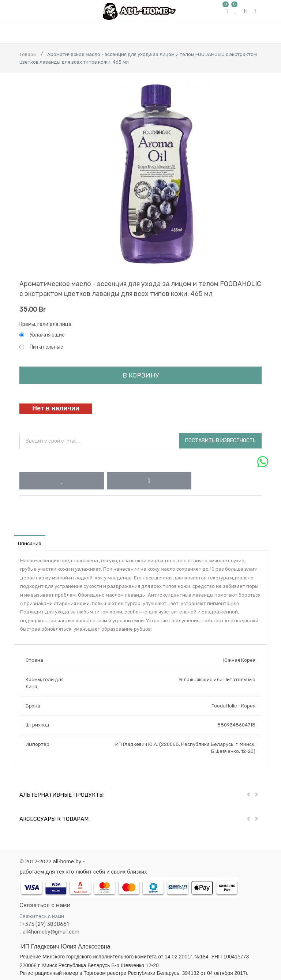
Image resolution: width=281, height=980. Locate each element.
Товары (28, 54)
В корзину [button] (141, 375)
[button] (62, 481)
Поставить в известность (220, 441)
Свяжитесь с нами (42, 917)
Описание (30, 543)
